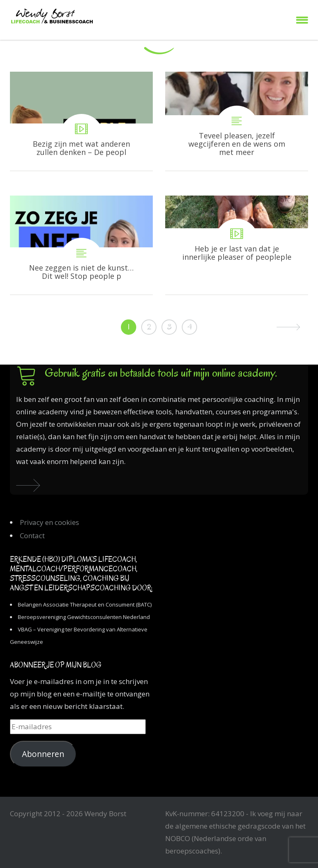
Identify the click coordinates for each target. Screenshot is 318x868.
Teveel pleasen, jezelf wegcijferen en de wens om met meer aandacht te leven (237, 121)
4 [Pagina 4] (190, 327)
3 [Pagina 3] (169, 327)
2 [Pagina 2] (149, 327)
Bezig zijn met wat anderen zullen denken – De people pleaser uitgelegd (81, 121)
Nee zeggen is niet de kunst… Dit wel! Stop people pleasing (81, 245)
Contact (32, 536)
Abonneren (43, 754)
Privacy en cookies (49, 522)
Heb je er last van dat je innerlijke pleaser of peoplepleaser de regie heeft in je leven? (237, 245)
